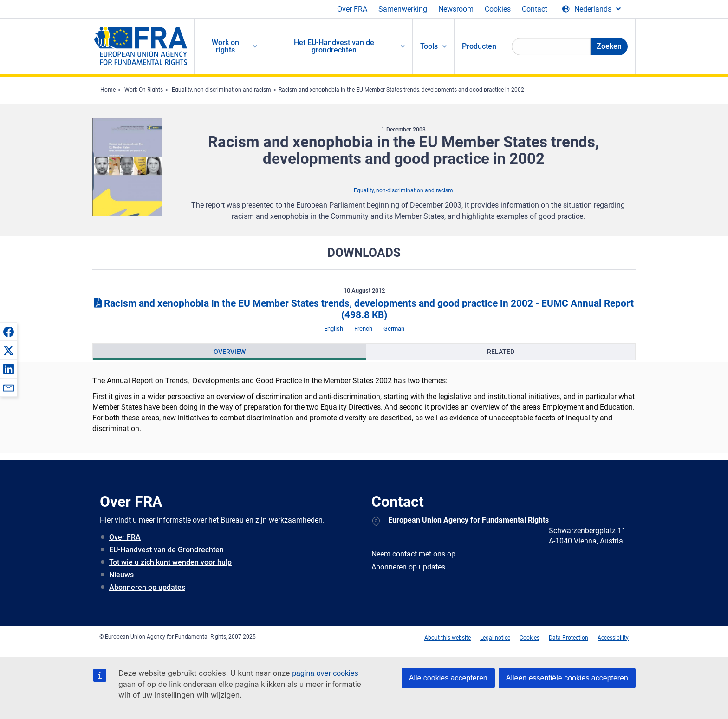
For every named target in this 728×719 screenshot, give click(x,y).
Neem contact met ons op (413, 554)
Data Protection (569, 638)
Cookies (498, 9)
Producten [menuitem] (479, 46)
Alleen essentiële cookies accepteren (567, 678)
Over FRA (352, 9)
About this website (448, 638)
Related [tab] (501, 352)
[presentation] (230, 352)
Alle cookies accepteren (448, 678)
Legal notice (495, 638)
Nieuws (121, 575)
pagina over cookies (325, 673)
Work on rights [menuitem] (225, 46)
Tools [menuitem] (429, 46)
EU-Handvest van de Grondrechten (166, 550)
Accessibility (613, 638)
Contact (535, 9)
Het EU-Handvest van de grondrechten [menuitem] (334, 46)
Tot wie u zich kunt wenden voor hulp (170, 562)
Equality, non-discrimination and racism (221, 90)
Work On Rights (144, 90)
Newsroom (456, 9)
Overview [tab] (230, 352)
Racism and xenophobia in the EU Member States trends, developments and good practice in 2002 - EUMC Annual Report (364, 309)
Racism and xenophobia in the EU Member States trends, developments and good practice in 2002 (401, 90)
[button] (8, 332)
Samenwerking (403, 9)
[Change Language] (591, 9)
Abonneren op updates (147, 587)
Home (108, 90)
